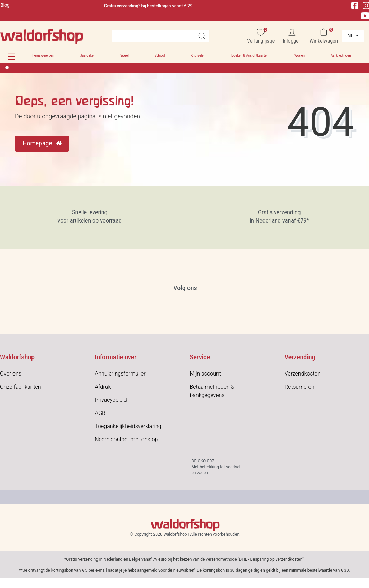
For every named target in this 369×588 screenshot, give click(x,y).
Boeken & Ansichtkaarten (250, 56)
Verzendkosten (303, 374)
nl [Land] (351, 36)
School (160, 56)
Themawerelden (42, 56)
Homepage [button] (42, 143)
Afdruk (103, 387)
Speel (124, 56)
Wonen (299, 56)
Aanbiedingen (341, 56)
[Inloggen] (292, 36)
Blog (5, 5)
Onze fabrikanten (21, 387)
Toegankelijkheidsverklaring (128, 426)
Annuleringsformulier (120, 374)
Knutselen (198, 56)
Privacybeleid (111, 400)
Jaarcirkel (87, 56)
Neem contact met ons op (126, 439)
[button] (11, 57)
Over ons (11, 374)
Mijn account (206, 374)
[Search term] (153, 36)
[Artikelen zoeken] (202, 36)
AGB (100, 413)
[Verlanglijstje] (261, 36)
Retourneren (299, 387)
